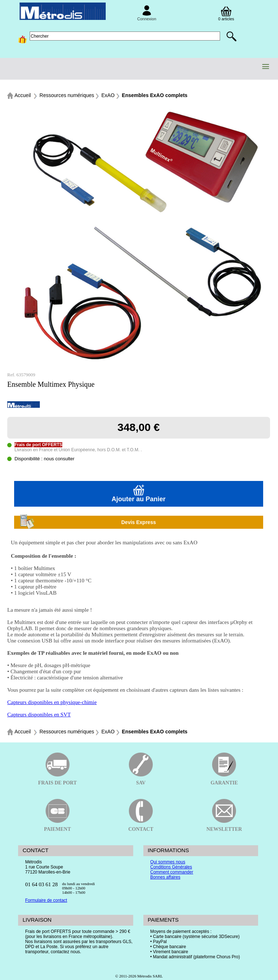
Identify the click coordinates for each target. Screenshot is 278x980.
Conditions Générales (171, 867)
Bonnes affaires (165, 877)
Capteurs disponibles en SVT (39, 715)
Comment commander (172, 872)
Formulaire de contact (46, 900)
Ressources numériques (67, 95)
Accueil (23, 95)
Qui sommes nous (168, 862)
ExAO (108, 95)
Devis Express (88, 522)
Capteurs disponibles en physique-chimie (52, 702)
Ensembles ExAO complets (155, 95)
